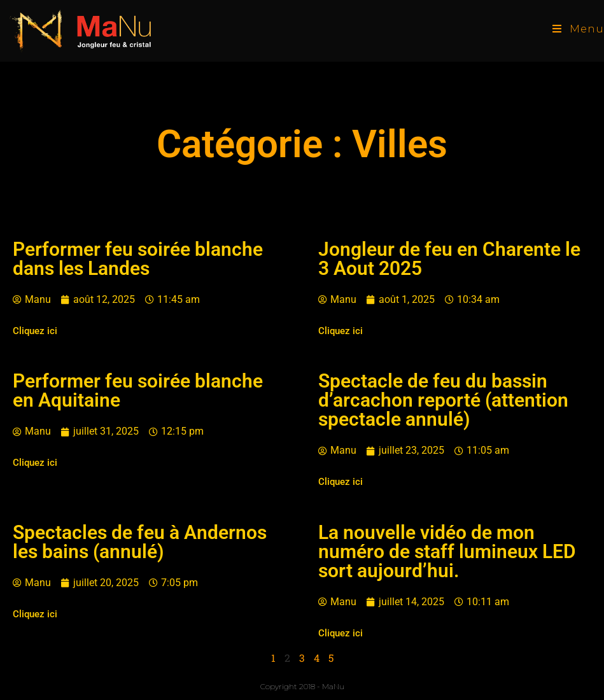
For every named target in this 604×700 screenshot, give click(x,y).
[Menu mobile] (578, 29)
